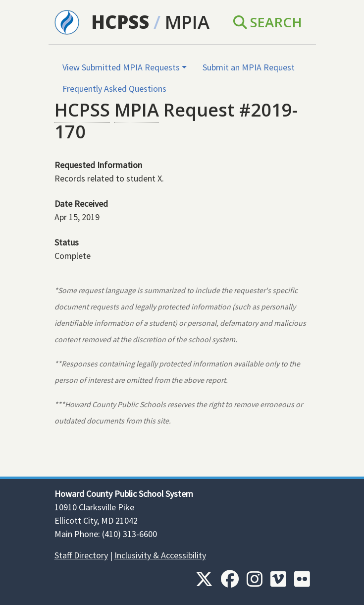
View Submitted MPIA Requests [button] (121, 67)
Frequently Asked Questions (114, 89)
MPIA (187, 22)
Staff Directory (81, 555)
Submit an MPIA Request (249, 67)
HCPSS (120, 22)
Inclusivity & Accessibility (160, 555)
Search (268, 22)
